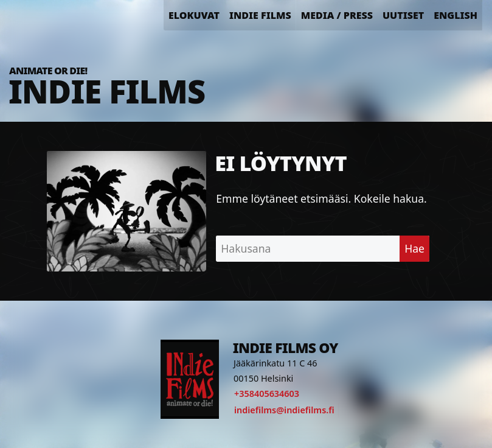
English (456, 15)
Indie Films (260, 15)
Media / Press (337, 15)
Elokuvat (194, 15)
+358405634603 (267, 394)
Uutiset (403, 15)
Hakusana (246, 248)
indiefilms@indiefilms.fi (284, 410)
